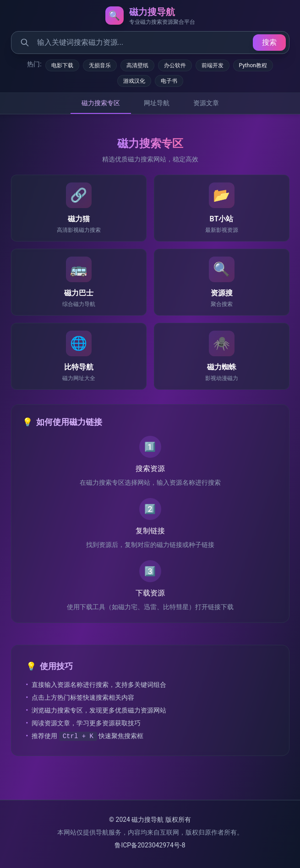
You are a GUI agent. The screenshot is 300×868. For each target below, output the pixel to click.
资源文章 (206, 103)
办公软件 (175, 65)
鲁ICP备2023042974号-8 (150, 845)
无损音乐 (100, 65)
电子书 (169, 81)
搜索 (269, 42)
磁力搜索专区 (101, 103)
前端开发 (213, 65)
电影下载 (62, 65)
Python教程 (253, 65)
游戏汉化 (134, 81)
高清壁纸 (137, 65)
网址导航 (157, 103)
